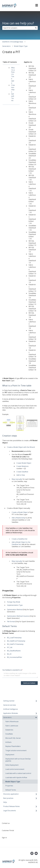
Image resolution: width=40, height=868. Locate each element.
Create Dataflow (22, 472)
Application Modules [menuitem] (11, 713)
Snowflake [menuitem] (9, 734)
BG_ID (9, 654)
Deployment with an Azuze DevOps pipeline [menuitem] (18, 760)
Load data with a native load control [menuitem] (18, 773)
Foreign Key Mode (14, 602)
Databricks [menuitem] (9, 730)
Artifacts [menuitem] (8, 742)
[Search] (36, 28)
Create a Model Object (20, 512)
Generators (6, 46)
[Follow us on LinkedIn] (32, 853)
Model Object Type (21, 46)
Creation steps (13, 88)
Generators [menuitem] (7, 717)
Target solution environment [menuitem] (16, 750)
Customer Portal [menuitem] (8, 830)
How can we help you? (18, 23)
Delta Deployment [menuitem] (12, 765)
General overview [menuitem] (10, 705)
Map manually (17, 479)
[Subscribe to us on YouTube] (36, 853)
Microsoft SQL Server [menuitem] (13, 738)
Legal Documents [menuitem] (10, 811)
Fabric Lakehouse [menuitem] (12, 726)
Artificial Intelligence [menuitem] (11, 709)
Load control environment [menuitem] (15, 769)
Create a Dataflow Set (20, 539)
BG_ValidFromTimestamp (16, 641)
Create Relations (22, 466)
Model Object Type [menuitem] (13, 782)
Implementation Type (15, 605)
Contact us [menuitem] (6, 823)
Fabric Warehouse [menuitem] (12, 721)
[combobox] (18, 28)
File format (11, 622)
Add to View (21, 475)
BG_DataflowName (14, 651)
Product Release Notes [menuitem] (11, 806)
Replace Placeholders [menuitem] (13, 746)
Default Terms (13, 97)
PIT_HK (10, 647)
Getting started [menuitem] (9, 701)
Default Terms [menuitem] (11, 790)
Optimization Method (15, 610)
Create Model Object (24, 463)
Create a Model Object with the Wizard (21, 447)
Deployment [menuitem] (10, 755)
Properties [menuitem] (9, 786)
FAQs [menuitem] (5, 802)
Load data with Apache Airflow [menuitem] (16, 777)
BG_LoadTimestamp (14, 638)
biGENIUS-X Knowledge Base (13, 42)
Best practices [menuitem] (8, 798)
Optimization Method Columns (18, 616)
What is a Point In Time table (13, 75)
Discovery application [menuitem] (11, 794)
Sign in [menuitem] (4, 838)
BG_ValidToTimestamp (15, 644)
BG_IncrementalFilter (15, 657)
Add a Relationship (18, 518)
